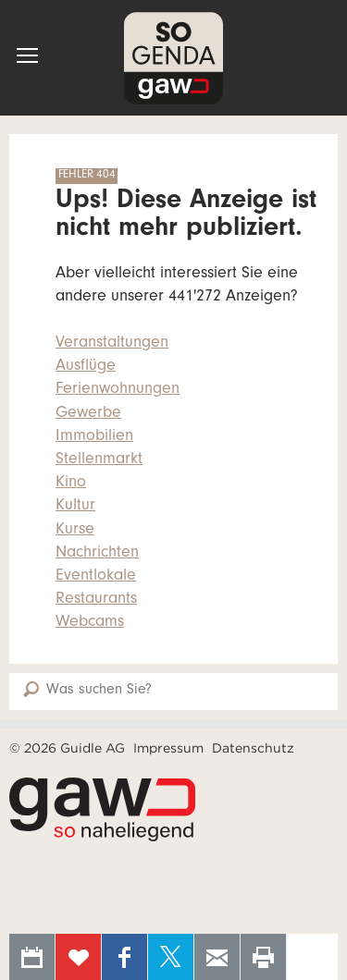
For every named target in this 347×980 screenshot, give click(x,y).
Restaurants (96, 600)
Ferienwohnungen (118, 390)
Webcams (90, 623)
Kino (71, 484)
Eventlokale (96, 577)
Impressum (168, 748)
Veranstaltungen (112, 344)
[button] (27, 55)
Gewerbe (88, 414)
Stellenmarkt (99, 460)
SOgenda (173, 58)
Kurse (75, 531)
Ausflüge (86, 367)
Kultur (75, 507)
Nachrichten (97, 554)
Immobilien (94, 437)
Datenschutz (253, 748)
